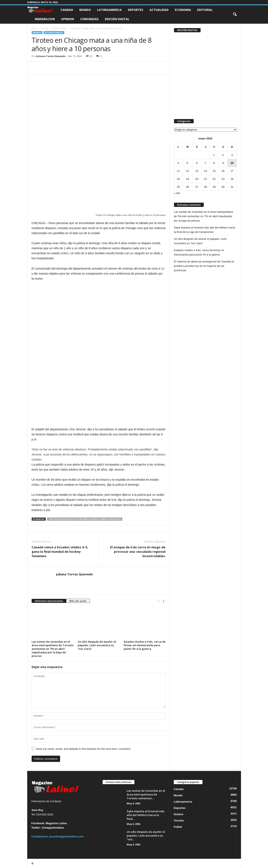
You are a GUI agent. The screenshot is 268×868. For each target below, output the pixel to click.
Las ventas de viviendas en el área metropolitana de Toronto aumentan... (146, 794)
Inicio (34, 28)
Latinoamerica (109, 10)
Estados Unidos (59, 28)
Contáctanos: (41, 836)
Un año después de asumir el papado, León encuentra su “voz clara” (97, 645)
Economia (183, 10)
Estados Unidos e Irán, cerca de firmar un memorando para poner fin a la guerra (145, 645)
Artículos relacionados (49, 601)
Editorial (205, 10)
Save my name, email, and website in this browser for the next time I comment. (84, 749)
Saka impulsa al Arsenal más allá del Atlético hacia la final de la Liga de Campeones (205, 230)
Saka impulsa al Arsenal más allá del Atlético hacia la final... (146, 815)
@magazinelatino (53, 828)
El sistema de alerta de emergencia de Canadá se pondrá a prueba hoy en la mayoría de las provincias (204, 266)
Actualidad (159, 10)
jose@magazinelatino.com (66, 836)
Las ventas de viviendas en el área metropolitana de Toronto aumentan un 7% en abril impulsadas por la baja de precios (53, 649)
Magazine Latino (56, 823)
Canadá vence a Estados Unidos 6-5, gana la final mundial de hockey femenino (60, 551)
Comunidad (89, 19)
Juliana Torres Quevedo (51, 56)
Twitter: (36, 828)
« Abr (177, 193)
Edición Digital (117, 19)
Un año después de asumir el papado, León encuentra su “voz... (146, 836)
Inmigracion (45, 19)
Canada (67, 10)
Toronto (179, 821)
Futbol (178, 827)
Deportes (136, 10)
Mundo (85, 10)
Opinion (68, 19)
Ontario (179, 814)
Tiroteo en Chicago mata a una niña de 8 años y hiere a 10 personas (85, 519)
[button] (235, 14)
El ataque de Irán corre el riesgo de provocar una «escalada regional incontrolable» (138, 551)
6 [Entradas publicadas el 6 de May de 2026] (197, 163)
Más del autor (78, 601)
